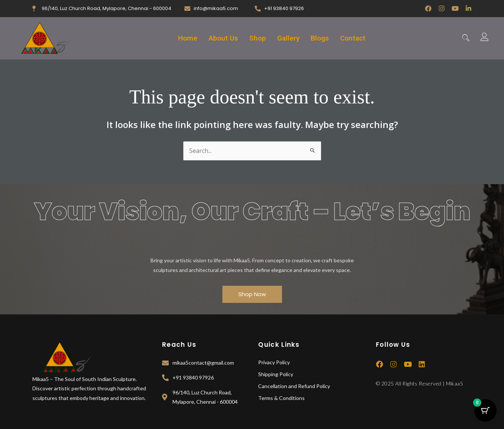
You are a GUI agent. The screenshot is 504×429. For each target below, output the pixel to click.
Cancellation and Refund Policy (294, 386)
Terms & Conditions (281, 398)
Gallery (288, 38)
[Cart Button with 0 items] (485, 410)
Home (188, 38)
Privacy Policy (274, 362)
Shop (258, 38)
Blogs (320, 38)
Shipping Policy (276, 374)
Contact (353, 38)
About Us (223, 38)
